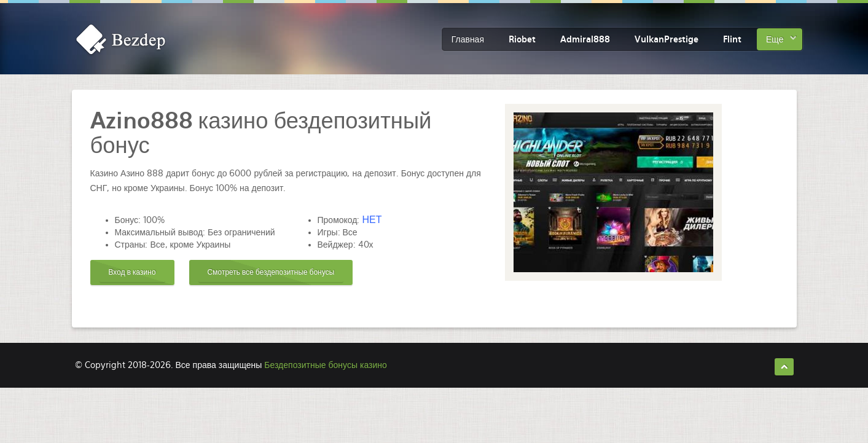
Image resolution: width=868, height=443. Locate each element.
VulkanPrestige (667, 39)
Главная (468, 39)
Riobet (522, 39)
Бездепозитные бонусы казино (325, 365)
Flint (732, 39)
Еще (775, 39)
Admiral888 (585, 39)
